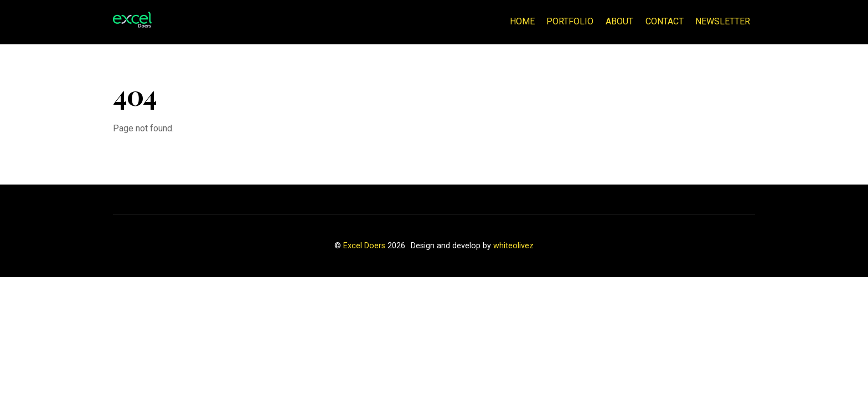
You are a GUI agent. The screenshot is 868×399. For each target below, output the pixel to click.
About (619, 21)
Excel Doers (364, 246)
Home (522, 21)
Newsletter (723, 21)
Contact (665, 21)
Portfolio (570, 21)
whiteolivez (513, 246)
